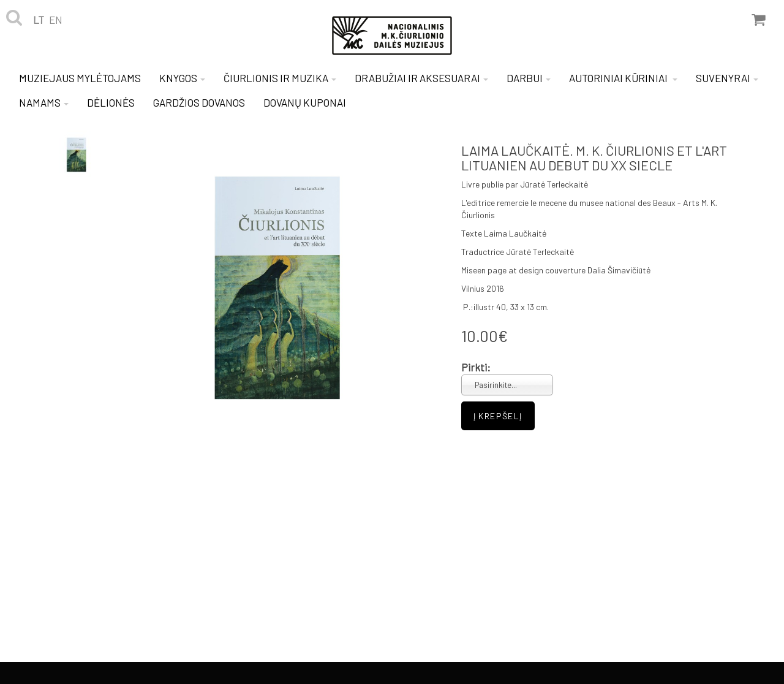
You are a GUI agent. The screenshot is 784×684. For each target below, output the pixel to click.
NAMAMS (44, 102)
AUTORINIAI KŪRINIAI (623, 78)
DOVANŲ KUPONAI (305, 102)
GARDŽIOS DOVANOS (199, 102)
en (56, 20)
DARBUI (529, 78)
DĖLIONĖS (111, 102)
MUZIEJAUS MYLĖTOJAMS (80, 78)
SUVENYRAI (727, 78)
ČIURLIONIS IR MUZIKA (280, 78)
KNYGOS (182, 78)
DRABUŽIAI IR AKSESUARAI (421, 78)
